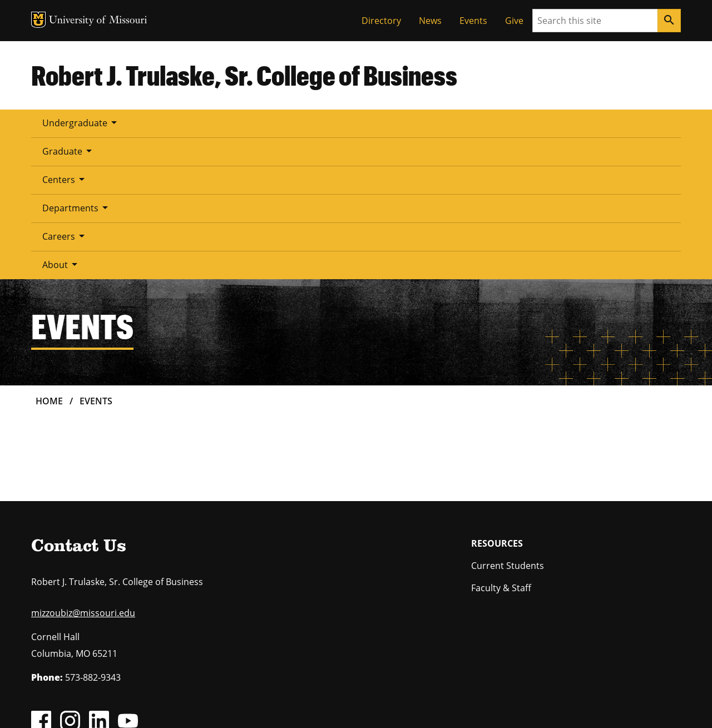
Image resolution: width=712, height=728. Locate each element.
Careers (402, 122)
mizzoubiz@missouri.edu (83, 471)
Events (473, 21)
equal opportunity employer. (121, 641)
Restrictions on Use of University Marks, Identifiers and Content (136, 704)
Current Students (508, 424)
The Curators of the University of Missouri (134, 691)
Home (49, 259)
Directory (381, 21)
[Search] (669, 21)
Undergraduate (81, 122)
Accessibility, (398, 704)
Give (514, 21)
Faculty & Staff (501, 446)
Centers (242, 122)
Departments (322, 122)
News (430, 21)
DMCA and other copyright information (309, 704)
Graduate (170, 122)
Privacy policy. (443, 704)
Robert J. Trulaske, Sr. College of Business (244, 75)
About (467, 122)
